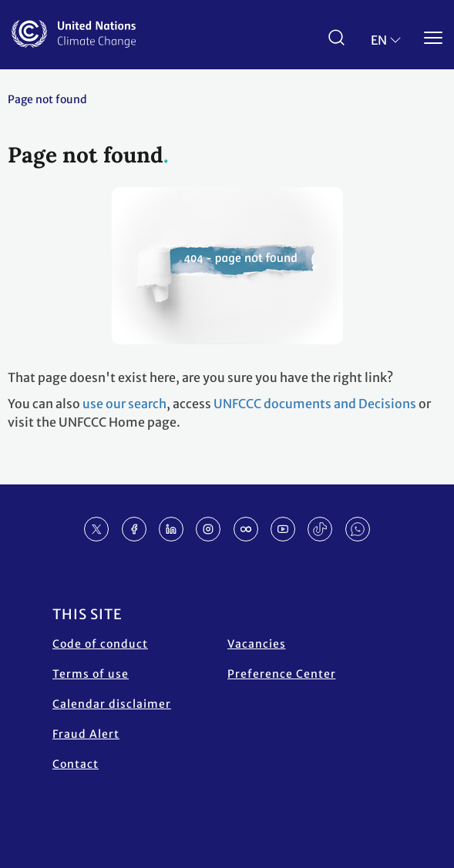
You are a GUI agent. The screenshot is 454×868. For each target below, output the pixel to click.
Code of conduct (100, 644)
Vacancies (257, 644)
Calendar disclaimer (112, 704)
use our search (124, 404)
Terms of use (91, 674)
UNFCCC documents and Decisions (315, 404)
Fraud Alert (86, 734)
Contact (76, 764)
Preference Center (282, 674)
